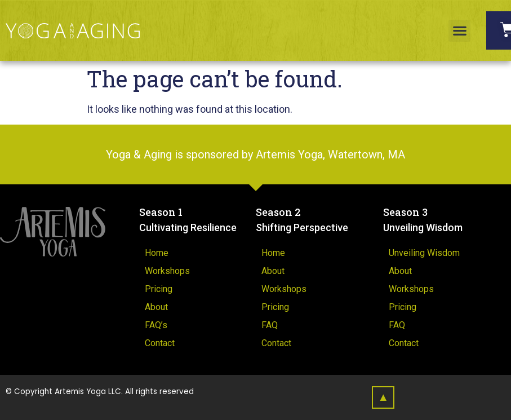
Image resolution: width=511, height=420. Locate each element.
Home (157, 253)
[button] (459, 31)
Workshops (167, 271)
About (156, 307)
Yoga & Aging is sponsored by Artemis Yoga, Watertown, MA (255, 154)
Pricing (159, 289)
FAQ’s (156, 325)
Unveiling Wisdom (424, 253)
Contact (160, 343)
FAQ (270, 325)
